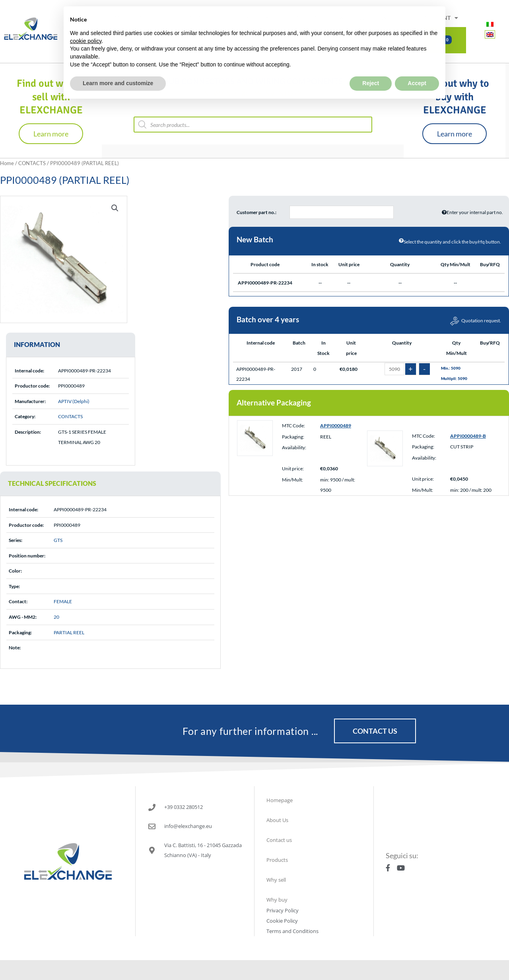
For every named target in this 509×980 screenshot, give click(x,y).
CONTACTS (32, 163)
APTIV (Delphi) (74, 401)
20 (56, 617)
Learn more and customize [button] (118, 64)
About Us (277, 820)
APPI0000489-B (468, 436)
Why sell (276, 880)
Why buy (277, 900)
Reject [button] (371, 64)
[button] (115, 208)
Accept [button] (417, 64)
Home (7, 163)
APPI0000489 (336, 426)
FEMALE (63, 601)
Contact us (279, 840)
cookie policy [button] (86, 22)
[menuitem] (490, 24)
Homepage (280, 800)
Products (277, 860)
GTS (58, 540)
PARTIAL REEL (69, 632)
